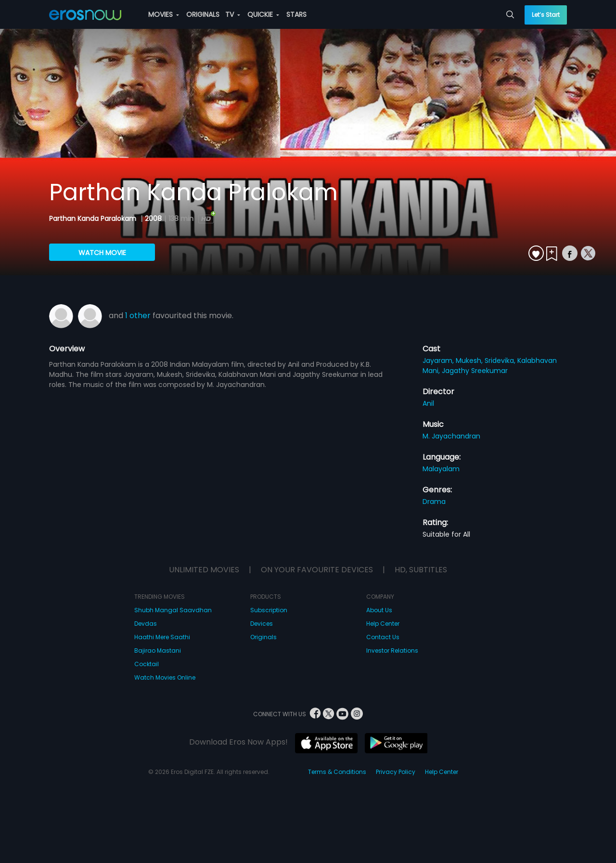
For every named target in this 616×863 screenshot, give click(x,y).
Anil (428, 403)
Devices (262, 624)
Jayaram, (439, 361)
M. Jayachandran (451, 436)
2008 (153, 219)
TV (233, 14)
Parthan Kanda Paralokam (94, 219)
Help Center (383, 624)
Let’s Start (546, 15)
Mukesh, (470, 361)
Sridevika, (501, 361)
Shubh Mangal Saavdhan (173, 610)
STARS (296, 14)
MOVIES (164, 14)
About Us (379, 610)
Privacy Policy (396, 772)
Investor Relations (392, 650)
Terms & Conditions (337, 772)
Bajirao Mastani (158, 650)
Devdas (146, 624)
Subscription (269, 610)
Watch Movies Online (165, 677)
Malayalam (441, 469)
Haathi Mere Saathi (162, 637)
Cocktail (147, 664)
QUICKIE (263, 14)
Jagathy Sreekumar (475, 371)
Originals (263, 637)
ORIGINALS (203, 14)
